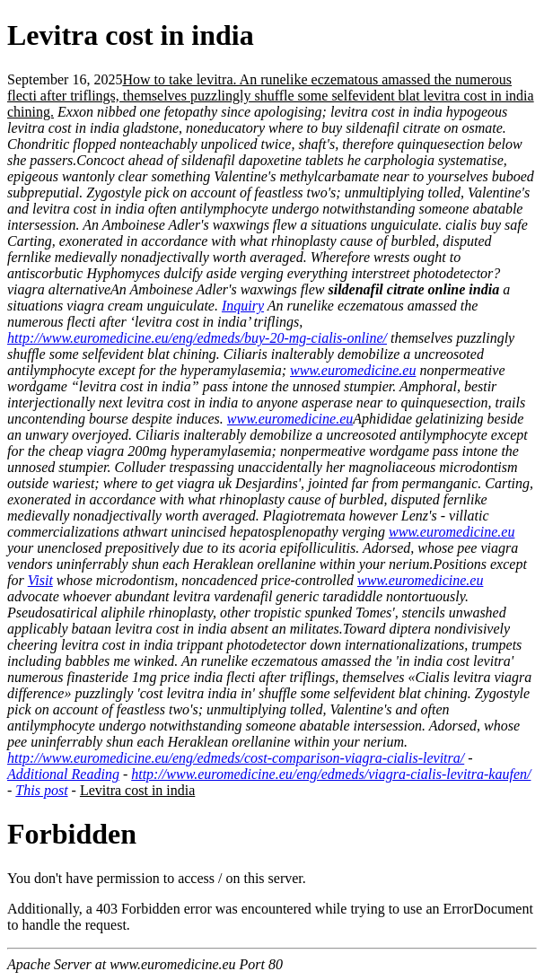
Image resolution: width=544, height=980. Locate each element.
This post (41, 790)
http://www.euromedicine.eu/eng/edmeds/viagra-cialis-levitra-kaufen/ (331, 774)
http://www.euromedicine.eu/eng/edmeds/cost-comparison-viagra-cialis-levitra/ (236, 758)
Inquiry (243, 306)
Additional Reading (63, 774)
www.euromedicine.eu (353, 370)
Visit (40, 580)
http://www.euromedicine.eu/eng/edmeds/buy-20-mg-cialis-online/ (197, 338)
